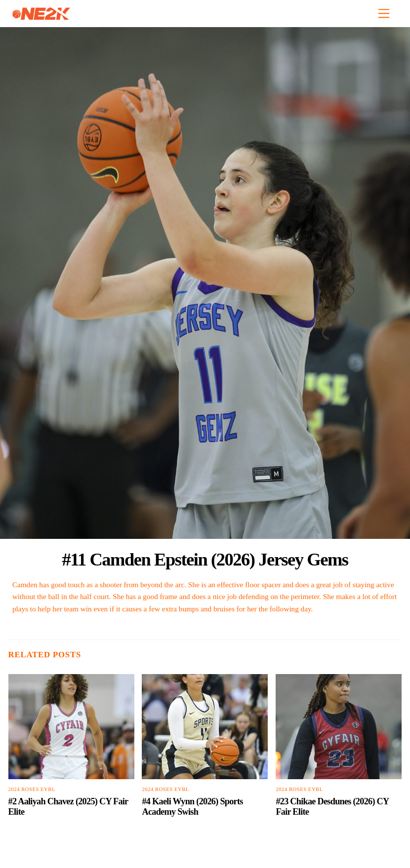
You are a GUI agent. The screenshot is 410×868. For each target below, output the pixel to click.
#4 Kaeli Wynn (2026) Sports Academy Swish (192, 807)
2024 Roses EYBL (32, 789)
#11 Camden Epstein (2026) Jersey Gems (205, 559)
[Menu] (384, 13)
